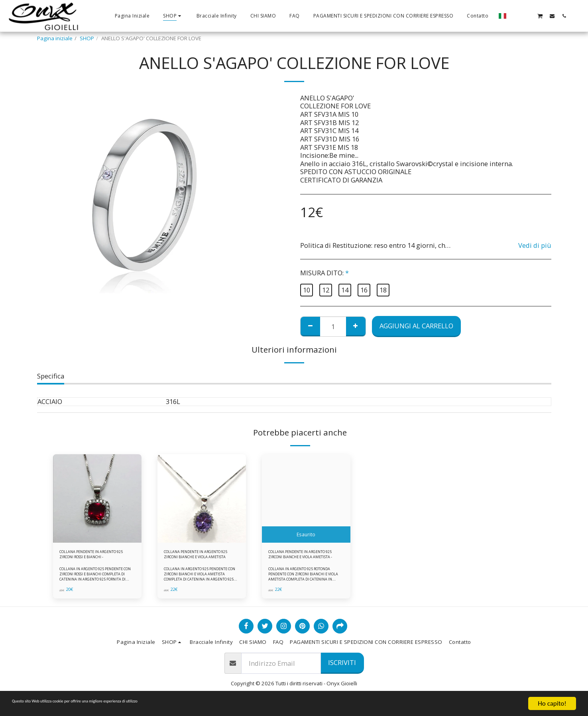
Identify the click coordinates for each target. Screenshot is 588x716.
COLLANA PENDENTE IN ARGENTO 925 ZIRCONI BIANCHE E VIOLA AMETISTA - (302, 557)
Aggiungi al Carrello (416, 326)
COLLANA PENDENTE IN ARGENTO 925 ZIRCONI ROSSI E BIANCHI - (95, 557)
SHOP (87, 38)
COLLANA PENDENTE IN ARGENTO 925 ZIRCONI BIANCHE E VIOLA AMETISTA (196, 557)
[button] (516, 16)
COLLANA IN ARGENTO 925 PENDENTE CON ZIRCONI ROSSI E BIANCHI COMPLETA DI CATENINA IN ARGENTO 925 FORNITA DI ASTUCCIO (97, 582)
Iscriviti (342, 668)
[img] (97, 498)
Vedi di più (535, 246)
